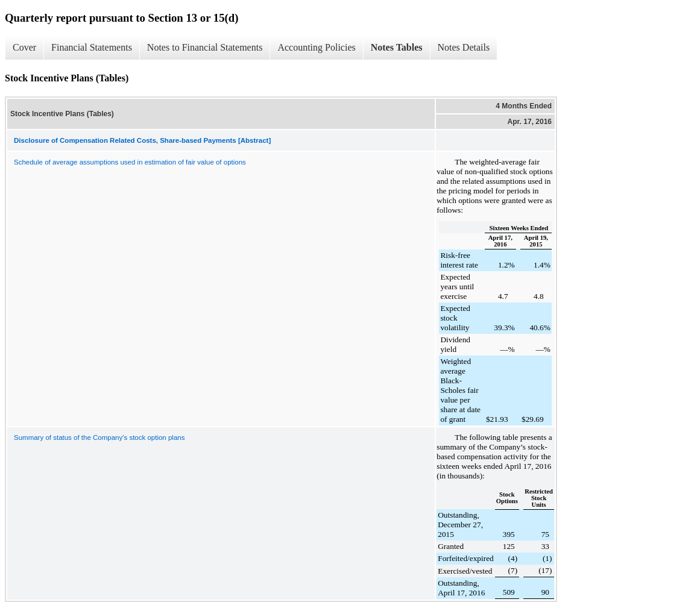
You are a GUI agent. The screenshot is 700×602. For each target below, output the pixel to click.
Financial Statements (92, 47)
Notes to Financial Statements (205, 47)
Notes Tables (397, 47)
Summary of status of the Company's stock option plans (99, 437)
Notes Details (464, 47)
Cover (24, 47)
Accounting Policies (316, 47)
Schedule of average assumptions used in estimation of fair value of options (130, 162)
